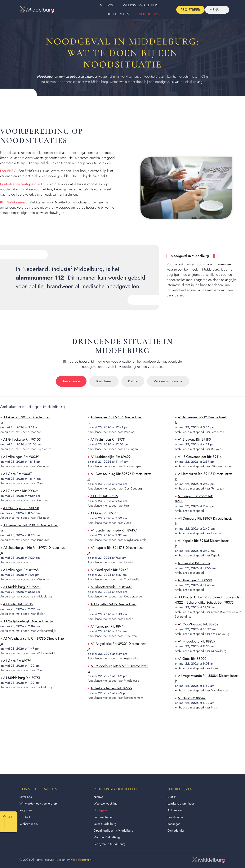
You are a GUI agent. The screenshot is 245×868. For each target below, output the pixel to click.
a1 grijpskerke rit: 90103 (22, 439)
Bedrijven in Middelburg (110, 844)
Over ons (26, 797)
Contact (25, 817)
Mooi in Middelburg (107, 837)
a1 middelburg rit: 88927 (197, 641)
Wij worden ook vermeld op (38, 803)
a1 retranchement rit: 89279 (111, 688)
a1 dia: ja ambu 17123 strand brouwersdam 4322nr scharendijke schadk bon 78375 (209, 600)
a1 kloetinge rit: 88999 (195, 580)
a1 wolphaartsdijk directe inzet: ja (28, 621)
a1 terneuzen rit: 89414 (108, 626)
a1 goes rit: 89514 (105, 513)
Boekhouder (175, 817)
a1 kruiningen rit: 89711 (108, 439)
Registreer (26, 810)
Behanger (174, 824)
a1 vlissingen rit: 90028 (21, 508)
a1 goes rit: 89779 (17, 661)
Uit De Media (118, 14)
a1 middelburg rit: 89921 (22, 587)
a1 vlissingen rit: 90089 (21, 457)
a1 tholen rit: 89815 (18, 604)
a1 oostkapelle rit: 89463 (109, 570)
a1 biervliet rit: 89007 (194, 563)
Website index (29, 824)
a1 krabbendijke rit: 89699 (111, 457)
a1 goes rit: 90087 (17, 474)
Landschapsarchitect (181, 803)
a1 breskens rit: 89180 (194, 439)
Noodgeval (149, 14)
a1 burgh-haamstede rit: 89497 (114, 530)
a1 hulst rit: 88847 (192, 698)
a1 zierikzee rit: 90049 (20, 491)
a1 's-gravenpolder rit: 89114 (200, 457)
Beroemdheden (103, 817)
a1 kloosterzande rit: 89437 (111, 587)
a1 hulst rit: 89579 (104, 496)
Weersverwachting (141, 5)
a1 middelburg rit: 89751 (22, 678)
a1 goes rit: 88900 (192, 659)
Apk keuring (175, 810)
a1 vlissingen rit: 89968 (21, 570)
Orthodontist (176, 831)
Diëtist (171, 797)
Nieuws (107, 5)
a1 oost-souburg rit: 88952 (198, 624)
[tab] (71, 381)
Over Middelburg (105, 824)
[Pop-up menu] (217, 10)
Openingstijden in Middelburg (114, 831)
